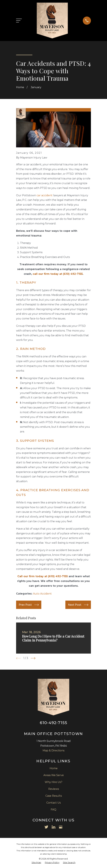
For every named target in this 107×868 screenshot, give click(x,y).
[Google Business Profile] (61, 827)
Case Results (54, 796)
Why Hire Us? (53, 782)
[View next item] (33, 658)
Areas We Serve (54, 775)
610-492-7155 (53, 723)
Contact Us (53, 803)
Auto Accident (42, 594)
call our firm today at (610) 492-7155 (58, 274)
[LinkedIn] (53, 827)
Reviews (54, 789)
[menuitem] (36, 863)
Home (54, 768)
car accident (45, 195)
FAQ (53, 810)
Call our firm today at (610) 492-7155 (43, 576)
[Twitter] (46, 827)
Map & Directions (53, 750)
